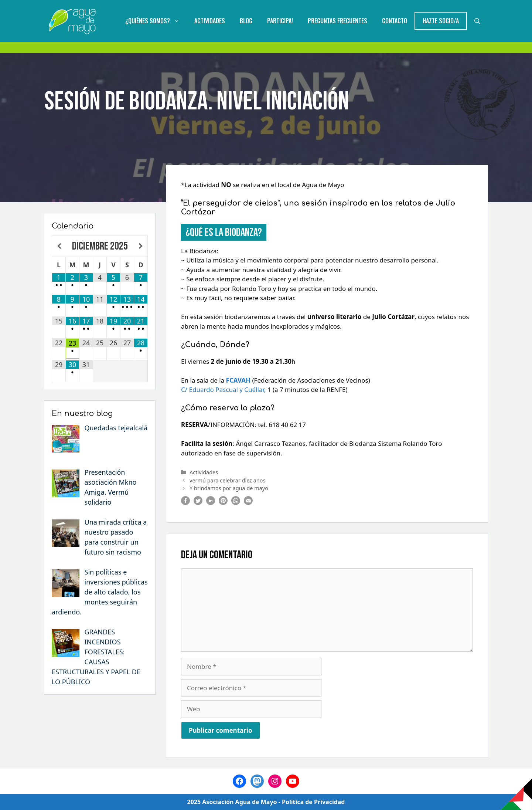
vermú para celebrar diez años (227, 480)
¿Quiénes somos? (156, 21)
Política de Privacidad (313, 802)
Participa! (280, 21)
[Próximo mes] (141, 246)
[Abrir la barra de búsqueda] (477, 21)
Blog (246, 21)
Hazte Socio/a (441, 21)
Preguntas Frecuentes (337, 21)
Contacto (395, 21)
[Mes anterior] (59, 246)
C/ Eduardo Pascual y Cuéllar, (223, 389)
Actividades (210, 21)
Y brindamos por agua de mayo (229, 488)
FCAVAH (238, 380)
